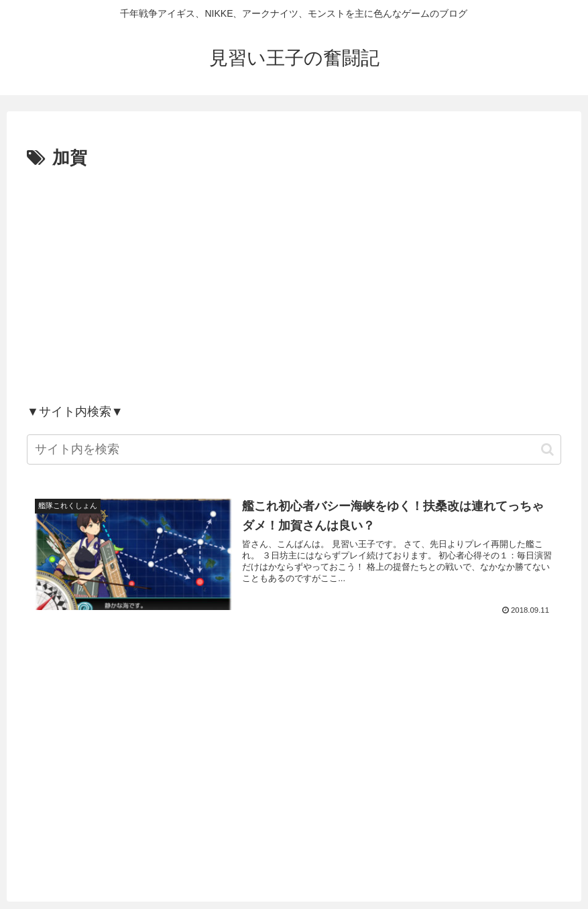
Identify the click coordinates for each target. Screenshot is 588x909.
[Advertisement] (294, 286)
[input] (294, 449)
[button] (547, 449)
